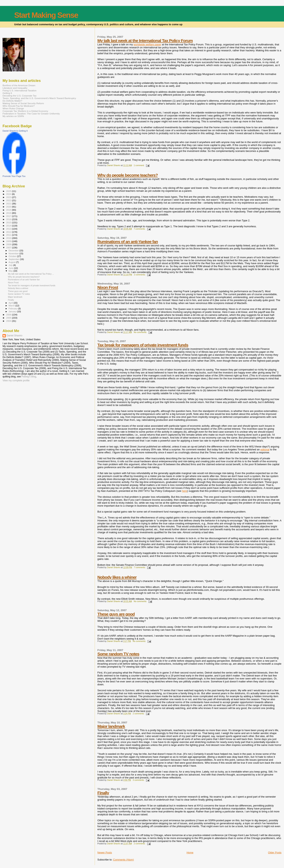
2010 (9, 238)
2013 (9, 229)
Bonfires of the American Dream (19, 85)
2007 (9, 247)
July (11, 265)
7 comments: (140, 229)
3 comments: (139, 780)
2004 (9, 321)
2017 (9, 216)
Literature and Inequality (15, 88)
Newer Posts (105, 853)
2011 (9, 235)
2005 (9, 318)
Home (190, 853)
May (11, 271)
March (12, 306)
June (11, 268)
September (14, 259)
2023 (9, 197)
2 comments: (140, 275)
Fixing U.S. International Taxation (20, 90)
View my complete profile (16, 381)
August (12, 262)
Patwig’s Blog (29, 377)
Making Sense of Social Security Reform (23, 103)
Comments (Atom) (123, 860)
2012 (9, 232)
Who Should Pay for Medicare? (19, 106)
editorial (265, 449)
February (13, 309)
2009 (9, 241)
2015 (9, 222)
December (14, 251)
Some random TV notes (118, 654)
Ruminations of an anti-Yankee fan (128, 242)
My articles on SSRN (13, 116)
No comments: (141, 332)
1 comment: (139, 165)
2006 (9, 315)
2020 (9, 207)
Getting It (7, 93)
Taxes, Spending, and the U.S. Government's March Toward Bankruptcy (39, 98)
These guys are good (116, 614)
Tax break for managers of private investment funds (143, 345)
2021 (9, 203)
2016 (9, 219)
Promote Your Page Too (14, 176)
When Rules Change (13, 108)
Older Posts (275, 853)
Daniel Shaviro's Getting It (15, 131)
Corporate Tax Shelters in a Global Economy (25, 111)
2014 (9, 226)
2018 (9, 213)
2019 (9, 210)
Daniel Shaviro (14, 336)
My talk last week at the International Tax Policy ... (31, 274)
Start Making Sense (46, 15)
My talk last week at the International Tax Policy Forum (145, 41)
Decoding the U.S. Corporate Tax (20, 96)
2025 (9, 191)
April (11, 303)
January (13, 311)
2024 (9, 194)
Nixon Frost (108, 287)
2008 (9, 244)
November (14, 253)
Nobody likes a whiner (117, 577)
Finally (103, 793)
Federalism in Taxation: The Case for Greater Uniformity (31, 114)
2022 (9, 200)
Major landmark (111, 726)
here (185, 491)
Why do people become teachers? (128, 175)
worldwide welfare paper (147, 44)
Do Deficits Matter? (12, 101)
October (13, 256)
